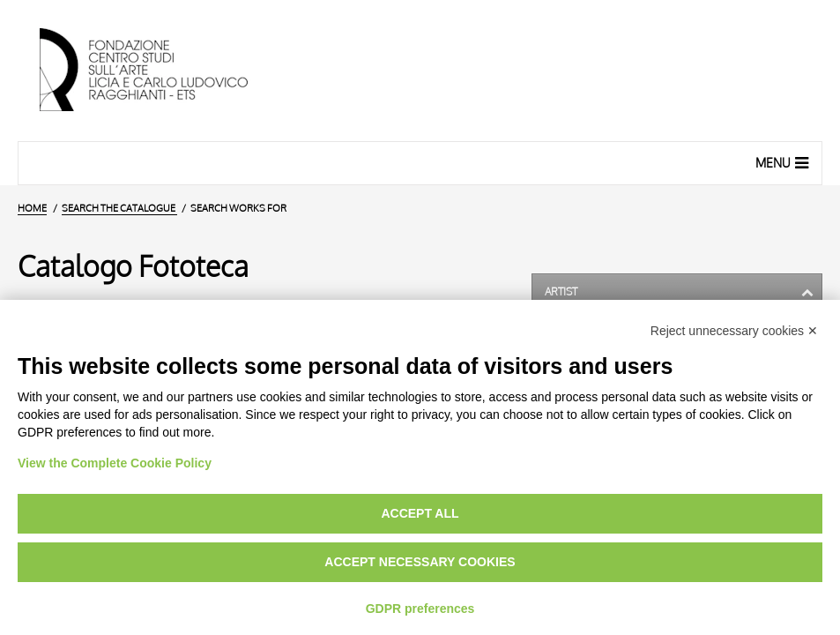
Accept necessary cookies (420, 562)
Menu (784, 162)
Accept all (420, 513)
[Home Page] (159, 71)
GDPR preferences (420, 609)
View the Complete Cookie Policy (115, 463)
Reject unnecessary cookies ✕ (734, 331)
